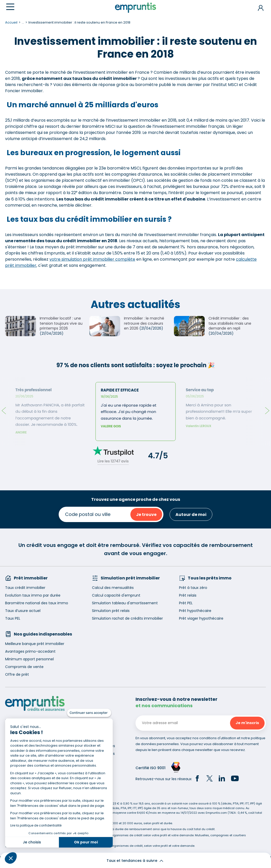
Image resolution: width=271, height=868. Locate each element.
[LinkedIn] (222, 779)
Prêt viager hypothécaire (201, 618)
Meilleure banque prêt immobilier (35, 644)
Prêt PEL (186, 603)
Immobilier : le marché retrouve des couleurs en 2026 (144, 323)
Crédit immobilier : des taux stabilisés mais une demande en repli (230, 323)
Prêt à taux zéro (193, 588)
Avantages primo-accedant (30, 651)
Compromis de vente (24, 667)
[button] (11, 858)
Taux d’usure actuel (23, 611)
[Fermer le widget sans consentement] (89, 713)
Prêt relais (188, 595)
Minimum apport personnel (29, 659)
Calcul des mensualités (113, 588)
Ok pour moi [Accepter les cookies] (86, 842)
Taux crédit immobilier (25, 588)
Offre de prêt (17, 674)
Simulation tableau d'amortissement (125, 603)
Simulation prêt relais (111, 611)
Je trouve (146, 515)
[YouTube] (235, 779)
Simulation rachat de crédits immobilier (127, 618)
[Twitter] (210, 779)
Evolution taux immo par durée (33, 595)
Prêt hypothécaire (195, 611)
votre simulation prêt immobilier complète (92, 259)
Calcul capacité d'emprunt (116, 595)
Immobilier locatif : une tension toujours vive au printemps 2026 (61, 323)
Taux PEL (13, 618)
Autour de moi (191, 515)
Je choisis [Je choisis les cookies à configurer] (32, 842)
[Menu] (10, 7)
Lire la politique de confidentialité (36, 825)
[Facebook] (197, 779)
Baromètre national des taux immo (37, 603)
